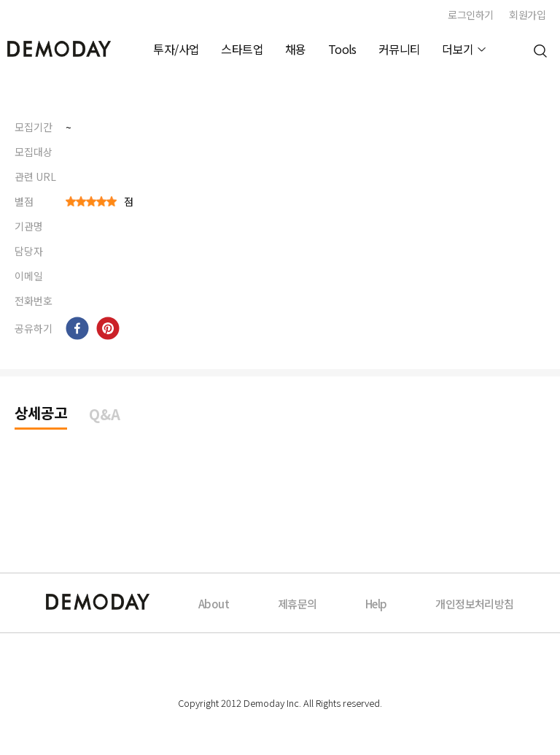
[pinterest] (108, 328)
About (214, 604)
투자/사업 (176, 49)
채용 (296, 49)
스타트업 (242, 49)
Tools (342, 49)
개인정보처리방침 (474, 604)
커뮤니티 (400, 49)
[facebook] (77, 328)
